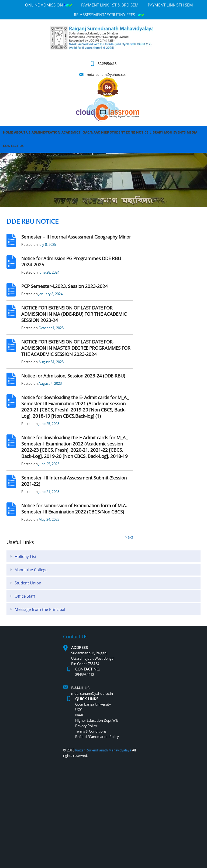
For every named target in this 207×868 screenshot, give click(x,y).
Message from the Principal (40, 609)
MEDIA (192, 132)
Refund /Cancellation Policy (97, 737)
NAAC (80, 715)
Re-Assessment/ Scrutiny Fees (109, 15)
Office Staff (25, 596)
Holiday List (25, 556)
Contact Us (13, 146)
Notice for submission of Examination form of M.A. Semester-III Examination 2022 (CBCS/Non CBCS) (74, 509)
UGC (79, 710)
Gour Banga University (93, 704)
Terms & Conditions (91, 731)
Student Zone (123, 132)
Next (129, 537)
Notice (142, 132)
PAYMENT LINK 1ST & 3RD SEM (110, 5)
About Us (22, 132)
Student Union (28, 583)
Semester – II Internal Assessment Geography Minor (76, 237)
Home (8, 132)
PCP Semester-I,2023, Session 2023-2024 (65, 286)
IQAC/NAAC (91, 132)
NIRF (105, 132)
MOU (168, 132)
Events (180, 132)
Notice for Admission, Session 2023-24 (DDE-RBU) (73, 376)
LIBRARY (156, 132)
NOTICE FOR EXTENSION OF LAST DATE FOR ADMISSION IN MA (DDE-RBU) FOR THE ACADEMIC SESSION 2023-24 (74, 314)
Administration (46, 132)
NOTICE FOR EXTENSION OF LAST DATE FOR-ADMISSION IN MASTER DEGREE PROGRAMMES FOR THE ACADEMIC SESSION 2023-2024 (76, 348)
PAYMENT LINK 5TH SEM (170, 5)
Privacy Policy (86, 726)
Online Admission (49, 5)
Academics (71, 132)
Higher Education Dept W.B (97, 720)
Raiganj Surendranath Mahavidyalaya (103, 750)
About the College (31, 570)
